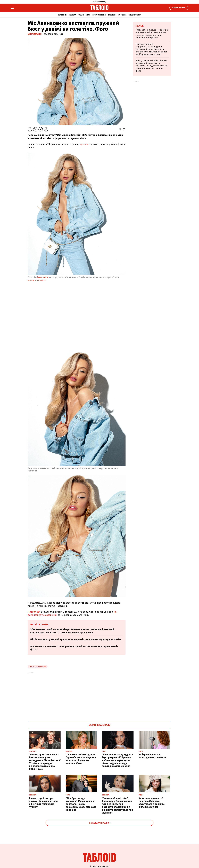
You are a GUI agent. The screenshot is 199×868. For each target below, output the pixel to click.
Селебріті (62, 15)
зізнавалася (42, 277)
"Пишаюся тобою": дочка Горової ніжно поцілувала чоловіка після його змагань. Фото (81, 759)
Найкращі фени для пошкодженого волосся (153, 756)
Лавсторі (112, 15)
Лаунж (140, 26)
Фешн (81, 15)
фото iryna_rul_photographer (36, 280)
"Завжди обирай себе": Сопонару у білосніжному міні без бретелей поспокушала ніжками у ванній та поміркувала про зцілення (118, 805)
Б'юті (88, 15)
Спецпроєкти (135, 15)
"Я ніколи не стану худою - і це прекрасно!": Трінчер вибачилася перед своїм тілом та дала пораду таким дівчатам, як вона (118, 760)
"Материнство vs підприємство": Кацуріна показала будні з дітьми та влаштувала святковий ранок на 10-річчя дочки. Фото (151, 49)
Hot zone (122, 15)
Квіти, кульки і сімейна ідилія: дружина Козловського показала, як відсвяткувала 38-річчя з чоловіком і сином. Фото (152, 66)
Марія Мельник (35, 34)
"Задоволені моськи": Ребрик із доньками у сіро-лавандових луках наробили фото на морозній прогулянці (152, 34)
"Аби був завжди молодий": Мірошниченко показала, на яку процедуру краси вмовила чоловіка (81, 804)
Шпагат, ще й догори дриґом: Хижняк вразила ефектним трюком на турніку (43, 803)
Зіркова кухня (99, 15)
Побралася (34, 612)
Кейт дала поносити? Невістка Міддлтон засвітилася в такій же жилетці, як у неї (152, 803)
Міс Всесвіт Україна (38, 667)
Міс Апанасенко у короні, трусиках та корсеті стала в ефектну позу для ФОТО (76, 639)
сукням (84, 144)
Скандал (72, 15)
